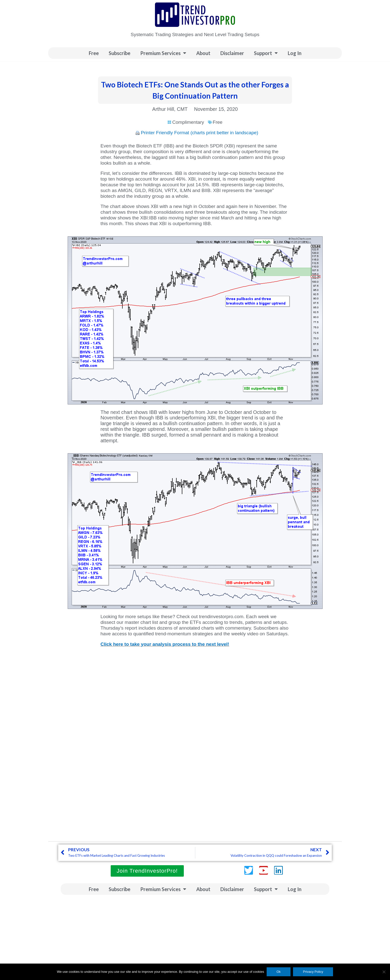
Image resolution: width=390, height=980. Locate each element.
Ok (279, 972)
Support (266, 53)
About (203, 53)
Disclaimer (232, 53)
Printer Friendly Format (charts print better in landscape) (199, 133)
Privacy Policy (313, 972)
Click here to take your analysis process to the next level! (165, 644)
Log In (295, 53)
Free (94, 53)
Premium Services (163, 53)
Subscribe (120, 53)
